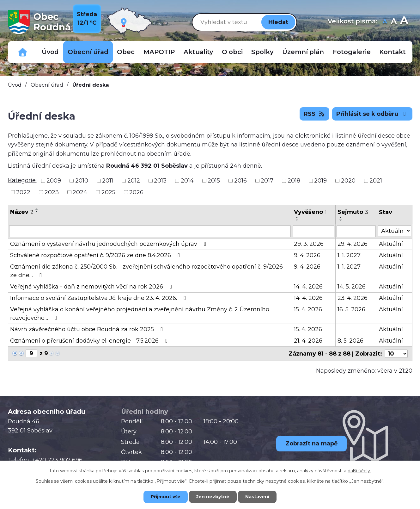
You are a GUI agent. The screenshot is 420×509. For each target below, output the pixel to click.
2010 (82, 181)
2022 (23, 192)
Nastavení (257, 497)
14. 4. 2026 (308, 287)
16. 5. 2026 (351, 309)
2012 (134, 181)
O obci (232, 52)
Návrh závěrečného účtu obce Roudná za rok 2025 (88, 329)
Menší (385, 22)
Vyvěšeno (310, 212)
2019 (320, 181)
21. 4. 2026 (308, 341)
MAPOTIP (159, 52)
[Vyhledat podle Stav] (394, 231)
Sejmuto (353, 212)
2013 (160, 181)
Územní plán (303, 52)
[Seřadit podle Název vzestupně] (37, 209)
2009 (54, 181)
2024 (80, 192)
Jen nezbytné (213, 497)
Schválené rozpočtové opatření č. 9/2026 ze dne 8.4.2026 (96, 255)
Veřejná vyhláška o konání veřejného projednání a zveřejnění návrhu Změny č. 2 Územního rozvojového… (140, 314)
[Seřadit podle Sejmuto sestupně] (341, 220)
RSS (315, 114)
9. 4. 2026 (307, 255)
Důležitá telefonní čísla (23, 52)
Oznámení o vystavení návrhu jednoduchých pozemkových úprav (110, 244)
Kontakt (393, 52)
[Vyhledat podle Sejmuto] (356, 231)
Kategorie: (22, 180)
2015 (214, 181)
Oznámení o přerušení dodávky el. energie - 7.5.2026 (90, 341)
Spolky (262, 52)
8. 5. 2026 (350, 341)
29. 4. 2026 (353, 244)
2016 (240, 181)
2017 (267, 181)
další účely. (359, 471)
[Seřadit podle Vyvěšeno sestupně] (297, 220)
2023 (52, 192)
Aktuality (198, 52)
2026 (136, 192)
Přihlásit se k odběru (372, 114)
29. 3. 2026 (309, 244)
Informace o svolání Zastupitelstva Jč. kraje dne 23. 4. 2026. (99, 298)
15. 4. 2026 (308, 309)
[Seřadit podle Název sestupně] (37, 212)
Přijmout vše (166, 497)
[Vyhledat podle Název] (150, 231)
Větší (404, 22)
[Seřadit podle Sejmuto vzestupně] (341, 218)
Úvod (50, 52)
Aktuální (391, 244)
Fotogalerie (352, 52)
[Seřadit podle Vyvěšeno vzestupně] (297, 218)
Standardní (394, 22)
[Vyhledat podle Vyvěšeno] (314, 231)
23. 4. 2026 (353, 298)
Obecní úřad (88, 52)
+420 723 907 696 (57, 460)
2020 (348, 181)
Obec (126, 52)
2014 (187, 181)
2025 (108, 192)
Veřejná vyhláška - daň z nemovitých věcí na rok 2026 (92, 287)
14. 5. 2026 (352, 287)
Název (22, 212)
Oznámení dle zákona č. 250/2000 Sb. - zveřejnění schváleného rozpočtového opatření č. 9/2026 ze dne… (146, 271)
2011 (108, 181)
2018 (294, 181)
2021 (376, 181)
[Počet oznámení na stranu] (396, 354)
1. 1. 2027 (349, 255)
